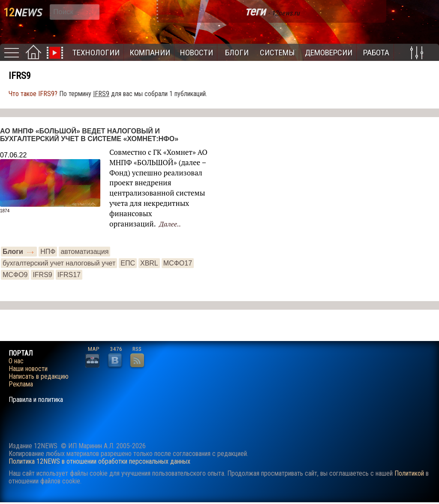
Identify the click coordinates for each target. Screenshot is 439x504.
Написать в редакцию (39, 377)
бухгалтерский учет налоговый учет (59, 263)
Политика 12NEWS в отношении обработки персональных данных (99, 461)
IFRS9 (42, 275)
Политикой (409, 473)
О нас (16, 361)
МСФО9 (15, 275)
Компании (150, 53)
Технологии (96, 53)
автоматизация (84, 252)
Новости (197, 53)
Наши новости (28, 369)
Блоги (237, 53)
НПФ (48, 252)
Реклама (21, 384)
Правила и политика (36, 400)
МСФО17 (178, 263)
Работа (376, 53)
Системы (277, 53)
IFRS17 (69, 275)
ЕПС (128, 263)
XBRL (149, 263)
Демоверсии (329, 53)
